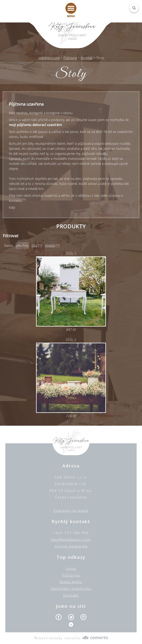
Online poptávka (71, 546)
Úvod (71, 568)
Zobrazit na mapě (71, 511)
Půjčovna (71, 575)
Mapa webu (71, 582)
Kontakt (71, 595)
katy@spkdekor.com (71, 539)
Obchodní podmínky (71, 588)
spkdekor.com (49, 58)
